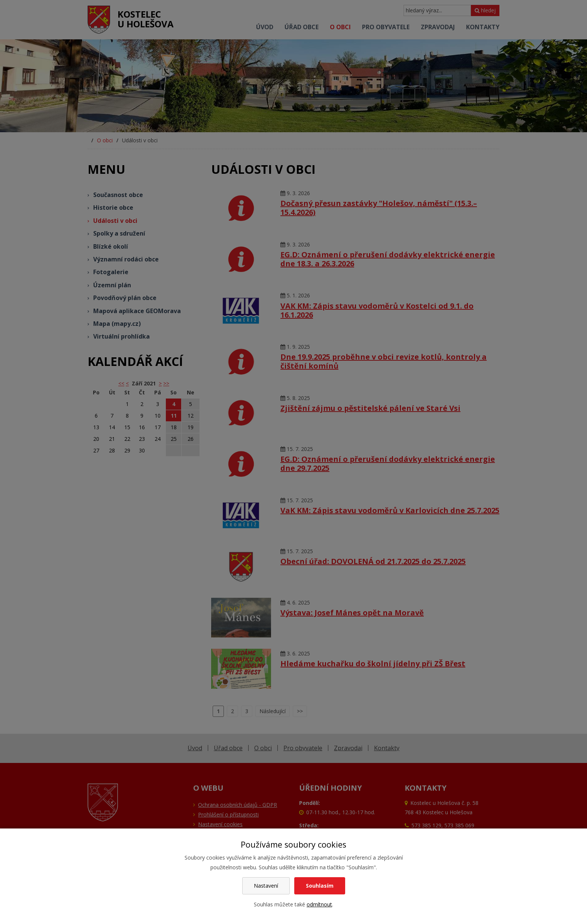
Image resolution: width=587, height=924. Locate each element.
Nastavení (266, 886)
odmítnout (319, 904)
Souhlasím (320, 886)
